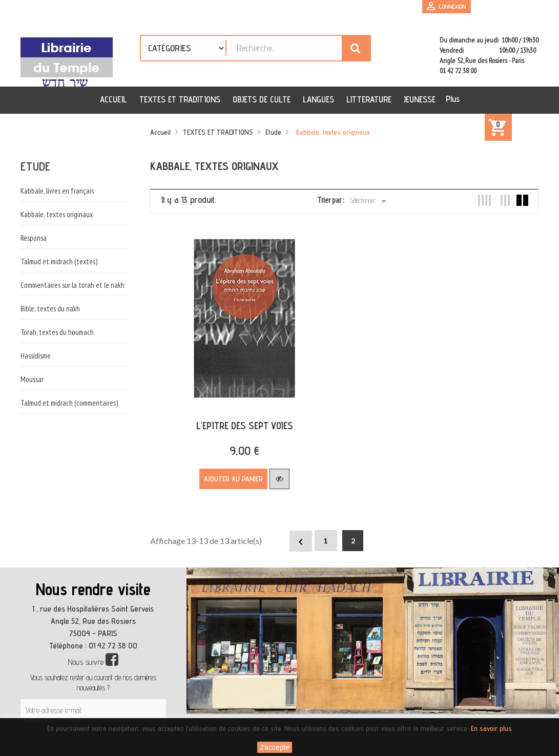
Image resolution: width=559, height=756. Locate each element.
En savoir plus (491, 728)
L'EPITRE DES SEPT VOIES (242, 420)
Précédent (301, 536)
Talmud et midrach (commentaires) (69, 403)
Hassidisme (36, 356)
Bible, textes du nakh (50, 309)
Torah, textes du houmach (57, 332)
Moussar (32, 379)
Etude (35, 166)
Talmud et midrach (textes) (59, 261)
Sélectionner (370, 201)
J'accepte (275, 747)
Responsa (34, 238)
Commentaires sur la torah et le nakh (73, 285)
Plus (453, 99)
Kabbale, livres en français (57, 191)
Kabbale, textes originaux (57, 214)
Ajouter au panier (231, 473)
